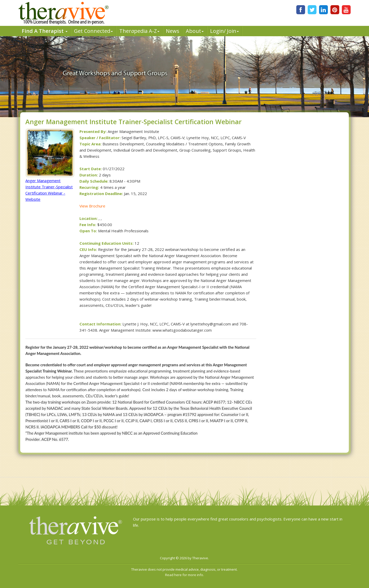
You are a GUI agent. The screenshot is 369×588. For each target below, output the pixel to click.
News (173, 31)
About (195, 31)
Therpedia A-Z (139, 31)
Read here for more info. (184, 575)
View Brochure (92, 206)
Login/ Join (224, 31)
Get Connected (93, 31)
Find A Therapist (45, 31)
